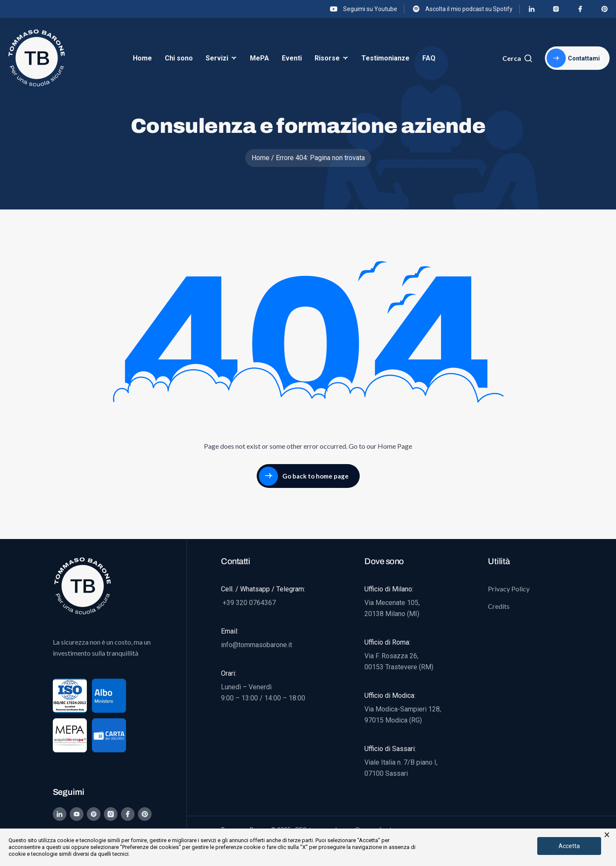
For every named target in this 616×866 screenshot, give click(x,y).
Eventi (292, 58)
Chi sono (179, 58)
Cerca (517, 58)
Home (142, 58)
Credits (499, 606)
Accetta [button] (569, 846)
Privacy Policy (509, 589)
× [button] (607, 835)
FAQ (429, 58)
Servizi (217, 58)
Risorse (327, 58)
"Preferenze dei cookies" (150, 847)
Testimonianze (385, 58)
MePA (259, 58)
